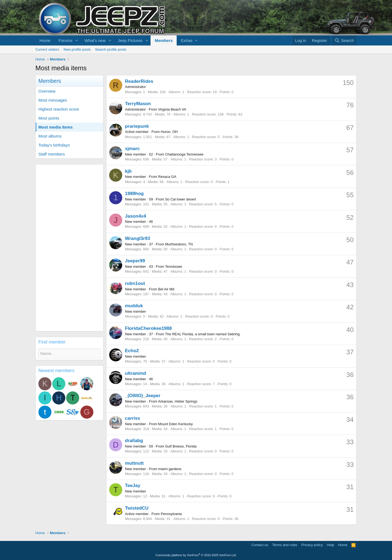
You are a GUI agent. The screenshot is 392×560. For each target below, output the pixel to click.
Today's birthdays (54, 145)
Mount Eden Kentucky (175, 424)
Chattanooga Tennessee (184, 154)
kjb (128, 171)
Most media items (56, 127)
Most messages (53, 100)
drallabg (134, 441)
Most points (49, 118)
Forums (65, 40)
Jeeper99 (135, 261)
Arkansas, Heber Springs (178, 401)
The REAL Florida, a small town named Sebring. (203, 334)
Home (45, 40)
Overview (47, 91)
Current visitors (47, 49)
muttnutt (134, 463)
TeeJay (133, 486)
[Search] (344, 40)
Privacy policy (312, 545)
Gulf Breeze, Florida (181, 446)
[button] (77, 40)
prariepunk (137, 126)
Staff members (52, 154)
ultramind (135, 373)
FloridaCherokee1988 (148, 328)
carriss (133, 418)
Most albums (50, 136)
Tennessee (174, 267)
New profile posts (77, 49)
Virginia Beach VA (172, 109)
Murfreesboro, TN (179, 244)
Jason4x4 (136, 216)
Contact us (260, 545)
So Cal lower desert (180, 199)
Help (331, 545)
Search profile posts (111, 49)
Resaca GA (167, 177)
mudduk (134, 306)
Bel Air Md (166, 289)
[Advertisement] (69, 248)
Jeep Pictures (130, 40)
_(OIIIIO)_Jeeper (143, 396)
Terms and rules (285, 545)
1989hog (134, 194)
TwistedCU (137, 508)
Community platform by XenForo (196, 555)
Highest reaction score (59, 109)
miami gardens (170, 469)
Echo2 (132, 351)
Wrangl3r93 (137, 238)
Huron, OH (169, 132)
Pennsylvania (171, 514)
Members (164, 40)
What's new (95, 40)
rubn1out (135, 283)
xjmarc (132, 149)
